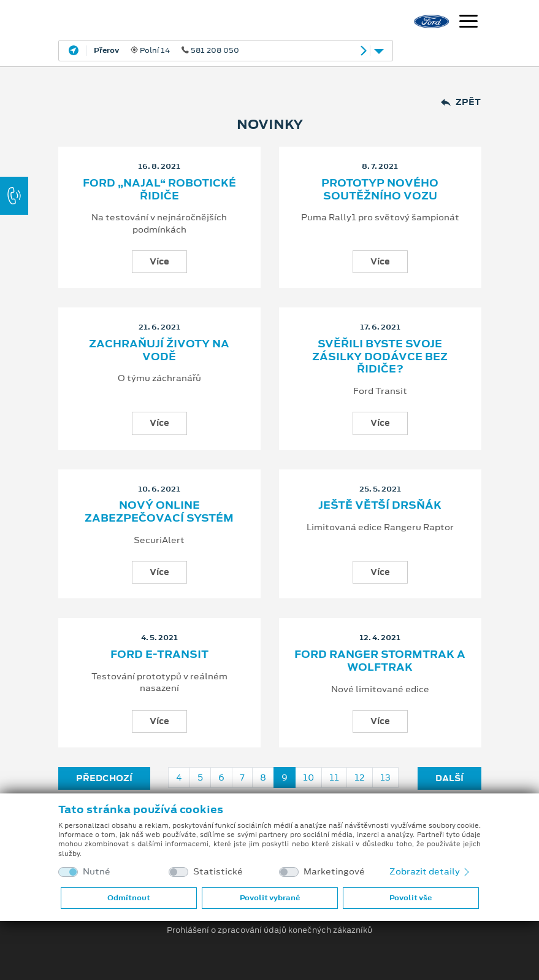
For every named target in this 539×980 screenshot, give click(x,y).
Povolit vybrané (270, 898)
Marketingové (334, 872)
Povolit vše (411, 898)
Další (449, 778)
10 (308, 777)
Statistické (218, 872)
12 (360, 777)
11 (334, 777)
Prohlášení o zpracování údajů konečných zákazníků (269, 930)
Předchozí (104, 778)
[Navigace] (468, 23)
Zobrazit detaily (430, 871)
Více (159, 261)
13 (385, 777)
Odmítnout (129, 898)
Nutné (97, 872)
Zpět (461, 102)
